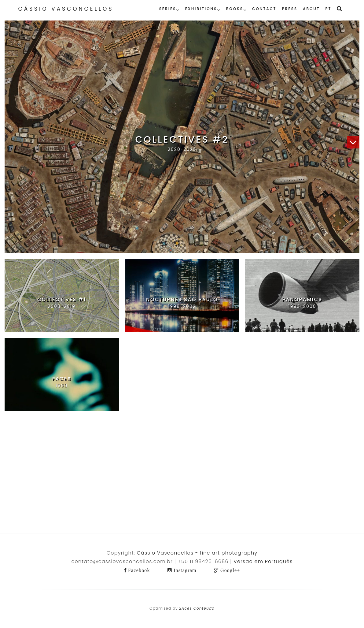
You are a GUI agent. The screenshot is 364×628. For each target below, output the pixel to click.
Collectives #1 (62, 299)
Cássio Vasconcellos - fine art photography (197, 553)
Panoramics (302, 299)
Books (235, 9)
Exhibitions (201, 9)
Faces (62, 379)
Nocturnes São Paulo (182, 299)
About (311, 9)
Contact (264, 9)
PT (329, 9)
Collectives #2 (182, 140)
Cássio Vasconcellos (66, 9)
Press (290, 9)
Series (168, 9)
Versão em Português (263, 561)
